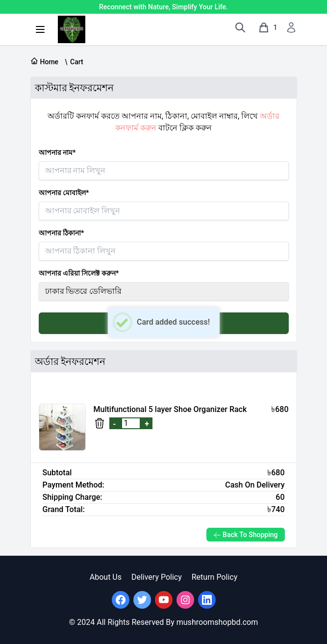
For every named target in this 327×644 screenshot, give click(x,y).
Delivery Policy (157, 577)
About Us (106, 577)
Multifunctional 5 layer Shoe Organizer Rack (170, 409)
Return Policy (214, 577)
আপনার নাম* (57, 153)
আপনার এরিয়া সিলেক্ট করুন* (79, 273)
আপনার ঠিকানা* (62, 233)
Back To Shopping (246, 535)
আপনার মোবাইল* (64, 193)
